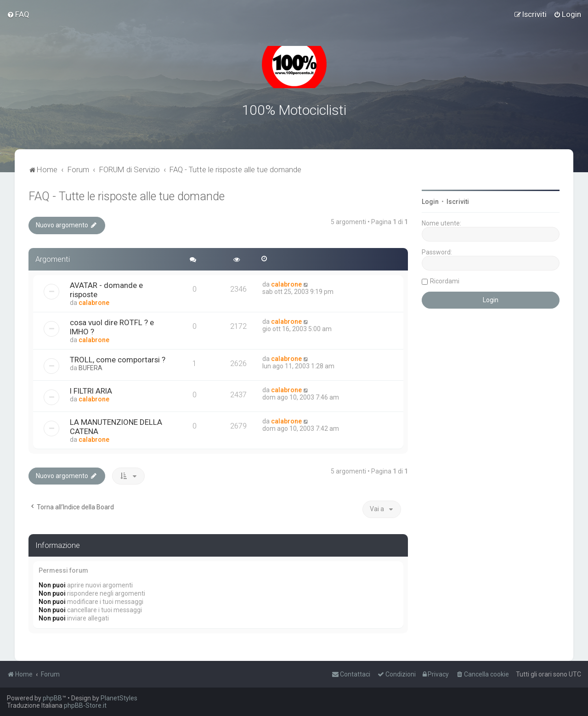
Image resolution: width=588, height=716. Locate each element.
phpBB (52, 698)
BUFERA (90, 366)
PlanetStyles (119, 698)
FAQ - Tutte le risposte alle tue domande (127, 195)
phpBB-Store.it (85, 705)
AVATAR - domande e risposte (106, 288)
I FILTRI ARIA (91, 389)
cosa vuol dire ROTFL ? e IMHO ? (112, 326)
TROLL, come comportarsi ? (118, 358)
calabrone (94, 301)
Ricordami (445, 280)
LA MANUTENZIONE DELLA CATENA (116, 425)
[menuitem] (18, 14)
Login (430, 201)
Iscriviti (458, 201)
